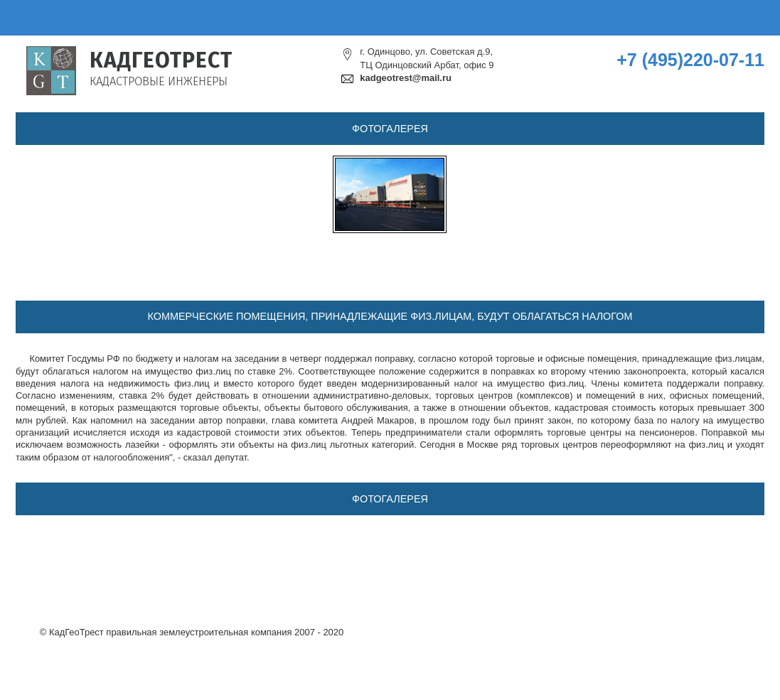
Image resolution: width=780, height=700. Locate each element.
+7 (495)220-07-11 (690, 60)
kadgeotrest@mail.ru (406, 78)
